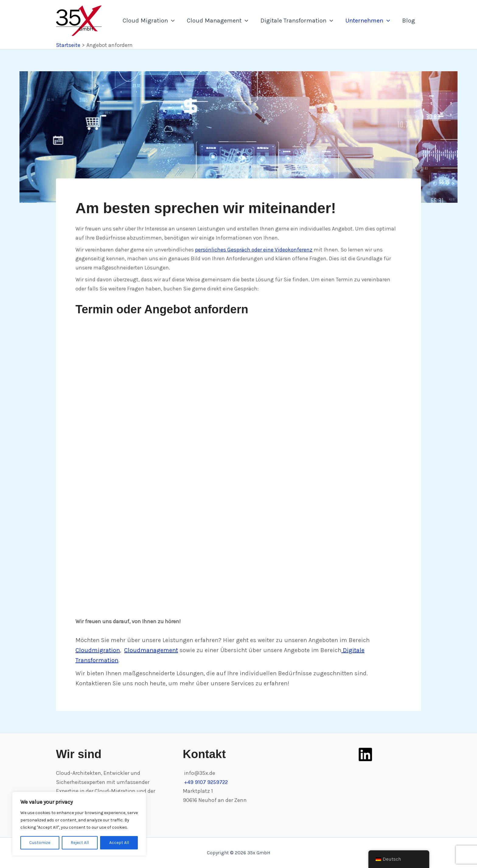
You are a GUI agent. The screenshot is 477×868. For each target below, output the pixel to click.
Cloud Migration (149, 21)
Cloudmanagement (151, 650)
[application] (171, 21)
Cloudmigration (98, 650)
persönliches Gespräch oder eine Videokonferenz (254, 250)
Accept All (119, 843)
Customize (40, 843)
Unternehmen (368, 21)
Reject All (80, 843)
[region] (79, 824)
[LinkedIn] (365, 754)
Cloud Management (218, 21)
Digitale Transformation (297, 21)
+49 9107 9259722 (207, 782)
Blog (409, 21)
